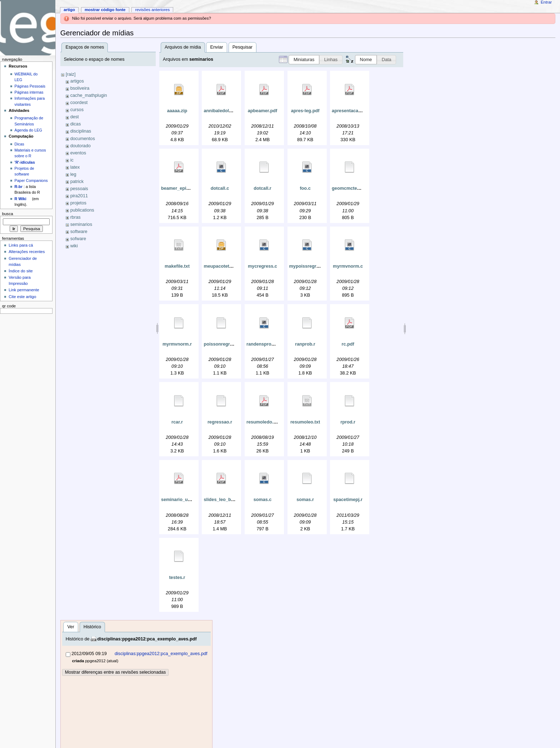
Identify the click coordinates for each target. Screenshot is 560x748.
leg (73, 174)
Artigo (69, 10)
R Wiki (21, 199)
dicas (76, 124)
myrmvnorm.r (177, 344)
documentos (83, 139)
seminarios (81, 224)
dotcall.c (220, 188)
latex (75, 167)
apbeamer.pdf (263, 111)
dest (75, 117)
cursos (77, 110)
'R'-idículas (25, 162)
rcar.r (177, 422)
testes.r (177, 578)
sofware (78, 239)
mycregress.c (262, 266)
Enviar (217, 47)
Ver (71, 627)
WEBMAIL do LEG (26, 77)
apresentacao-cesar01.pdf (360, 111)
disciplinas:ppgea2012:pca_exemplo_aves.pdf (147, 639)
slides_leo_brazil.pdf (226, 500)
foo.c (305, 188)
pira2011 (79, 196)
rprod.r (348, 422)
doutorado (81, 146)
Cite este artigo (22, 297)
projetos (78, 203)
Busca (8, 214)
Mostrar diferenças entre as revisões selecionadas (116, 672)
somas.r (305, 500)
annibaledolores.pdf (225, 111)
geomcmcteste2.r (350, 188)
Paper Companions (31, 180)
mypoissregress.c (309, 266)
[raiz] (71, 74)
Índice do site (21, 271)
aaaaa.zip (177, 111)
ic (72, 160)
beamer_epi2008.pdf (183, 188)
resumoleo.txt (305, 422)
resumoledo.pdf (263, 422)
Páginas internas (29, 92)
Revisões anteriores (152, 10)
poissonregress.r (222, 344)
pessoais (79, 189)
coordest (79, 103)
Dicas (19, 144)
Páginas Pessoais (30, 86)
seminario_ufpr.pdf (181, 500)
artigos (77, 81)
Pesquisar (242, 47)
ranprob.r (305, 344)
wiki (74, 246)
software (79, 232)
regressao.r (220, 422)
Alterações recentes (27, 252)
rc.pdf (348, 344)
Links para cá (21, 245)
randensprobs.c (263, 344)
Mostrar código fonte (105, 10)
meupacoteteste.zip (225, 266)
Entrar (546, 2)
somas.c (263, 500)
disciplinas (81, 131)
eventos (78, 153)
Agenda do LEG (28, 130)
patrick (77, 182)
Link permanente (24, 290)
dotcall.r (262, 188)
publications (82, 210)
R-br (19, 187)
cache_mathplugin (89, 95)
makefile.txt (177, 266)
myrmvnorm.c (348, 266)
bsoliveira (80, 88)
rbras (76, 217)
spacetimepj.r (348, 500)
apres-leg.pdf (305, 111)
